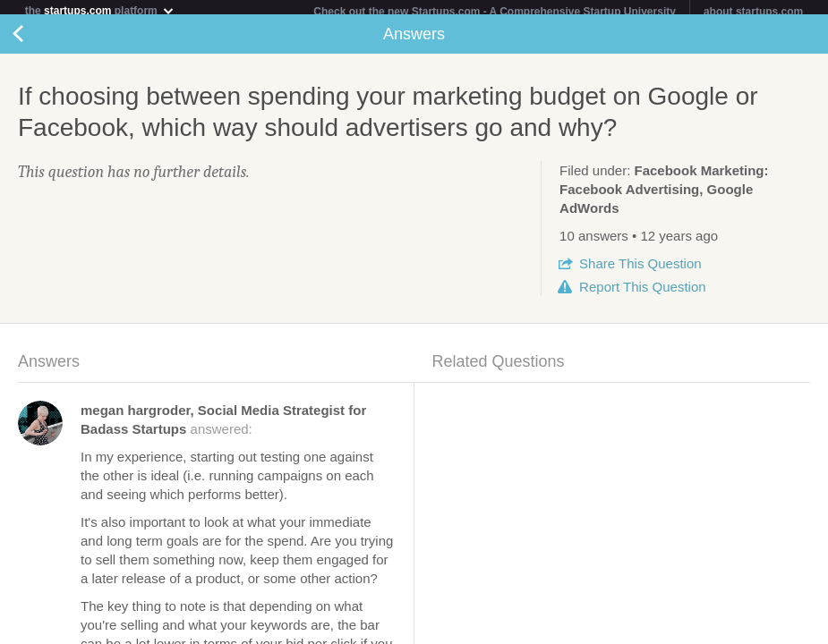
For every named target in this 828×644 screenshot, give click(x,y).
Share (640, 271)
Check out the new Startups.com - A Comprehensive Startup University (495, 12)
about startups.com (753, 12)
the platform (100, 10)
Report (642, 294)
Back (36, 41)
